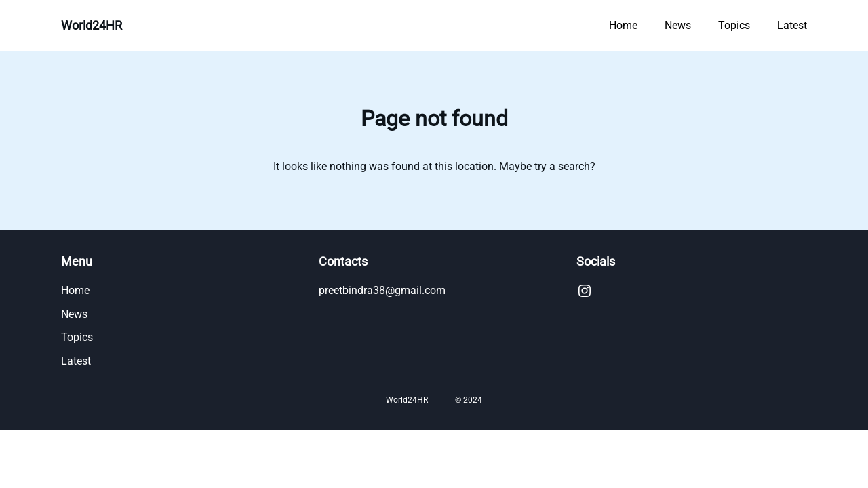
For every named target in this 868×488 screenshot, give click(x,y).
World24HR (92, 25)
